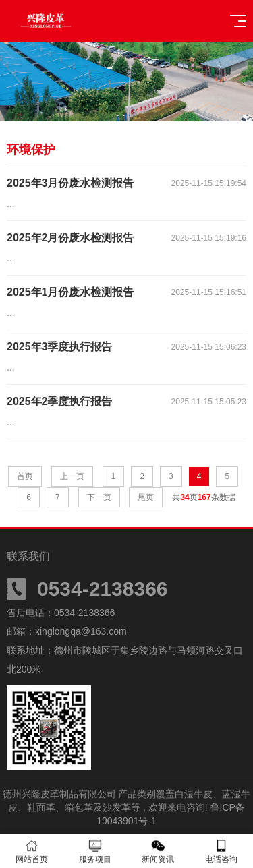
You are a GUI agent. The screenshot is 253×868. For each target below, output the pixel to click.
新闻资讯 (159, 851)
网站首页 (32, 851)
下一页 (99, 497)
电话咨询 (221, 851)
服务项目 (95, 851)
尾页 (146, 497)
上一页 (72, 476)
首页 (25, 476)
